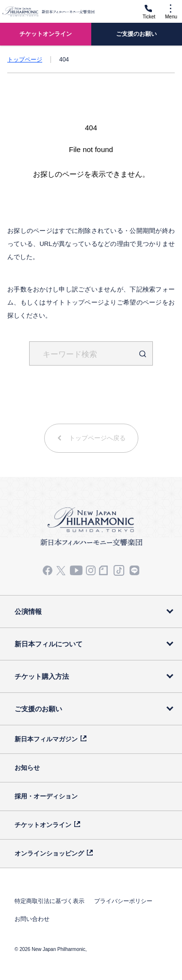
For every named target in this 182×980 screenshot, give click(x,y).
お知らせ (27, 768)
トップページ (25, 60)
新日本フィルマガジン (46, 739)
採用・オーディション (46, 796)
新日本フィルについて (49, 644)
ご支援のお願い (38, 709)
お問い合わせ (32, 919)
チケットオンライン (43, 825)
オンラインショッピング (49, 853)
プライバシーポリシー (123, 901)
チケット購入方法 (42, 676)
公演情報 (28, 612)
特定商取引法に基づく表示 (50, 901)
